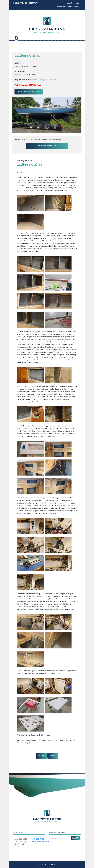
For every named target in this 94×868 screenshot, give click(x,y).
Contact (33, 3)
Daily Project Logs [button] (46, 146)
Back (42, 756)
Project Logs (20, 3)
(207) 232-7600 (74, 3)
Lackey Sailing (50, 864)
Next (53, 756)
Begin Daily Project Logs (29, 92)
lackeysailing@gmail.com (68, 6)
